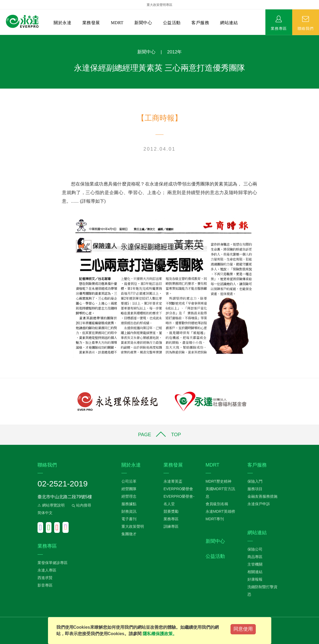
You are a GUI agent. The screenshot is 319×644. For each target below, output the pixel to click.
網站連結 (229, 23)
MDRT (117, 23)
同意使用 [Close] (243, 629)
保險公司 (255, 549)
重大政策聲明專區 (159, 5)
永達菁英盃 (173, 481)
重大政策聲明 (133, 526)
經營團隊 (129, 489)
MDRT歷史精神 (218, 481)
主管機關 (255, 564)
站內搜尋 (81, 505)
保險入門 (255, 481)
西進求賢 (45, 578)
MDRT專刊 (215, 519)
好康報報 (255, 579)
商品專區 (255, 557)
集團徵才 (129, 534)
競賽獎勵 (171, 511)
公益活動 (172, 23)
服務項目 (255, 489)
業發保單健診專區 (53, 563)
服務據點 (129, 504)
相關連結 (255, 572)
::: (2, 38)
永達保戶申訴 (259, 504)
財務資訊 (129, 511)
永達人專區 (47, 570)
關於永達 (62, 23)
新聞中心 (143, 23)
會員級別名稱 (217, 504)
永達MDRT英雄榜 (220, 511)
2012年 (175, 52)
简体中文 (45, 513)
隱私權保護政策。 (160, 634)
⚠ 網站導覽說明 (51, 505)
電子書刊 (129, 519)
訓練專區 (171, 526)
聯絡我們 (306, 28)
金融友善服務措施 (262, 496)
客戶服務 (200, 23)
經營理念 (129, 496)
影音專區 (45, 585)
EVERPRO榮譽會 (178, 489)
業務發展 (91, 23)
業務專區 (279, 28)
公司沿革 (129, 481)
